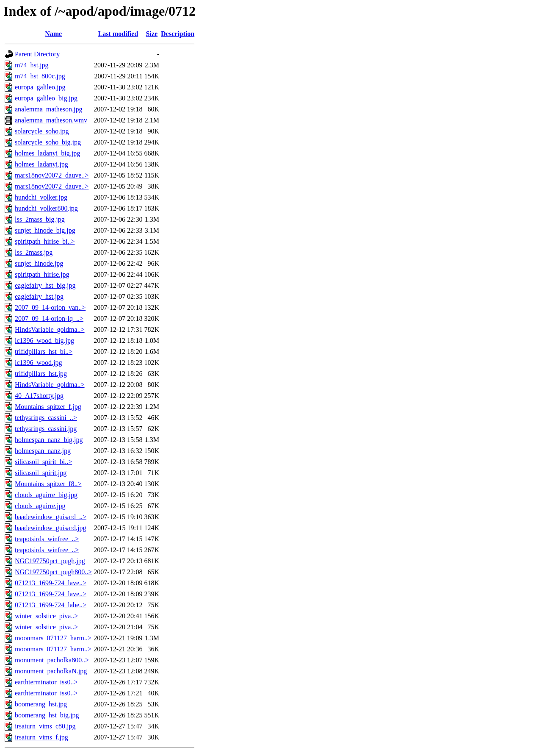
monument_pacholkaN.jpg (51, 671)
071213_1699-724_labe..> (51, 605)
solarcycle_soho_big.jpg (48, 142)
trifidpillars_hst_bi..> (44, 352)
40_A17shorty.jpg (39, 396)
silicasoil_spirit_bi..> (43, 462)
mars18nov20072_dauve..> (52, 175)
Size (152, 34)
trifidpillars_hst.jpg (41, 374)
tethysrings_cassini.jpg (46, 429)
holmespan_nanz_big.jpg (49, 440)
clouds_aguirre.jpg (40, 506)
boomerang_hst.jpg (41, 704)
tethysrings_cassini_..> (46, 418)
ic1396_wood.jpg (39, 363)
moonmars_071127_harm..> (53, 638)
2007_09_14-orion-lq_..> (49, 318)
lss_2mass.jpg (34, 252)
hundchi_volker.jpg (41, 197)
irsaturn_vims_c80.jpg (45, 726)
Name (53, 34)
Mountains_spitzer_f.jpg (48, 407)
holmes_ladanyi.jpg (41, 164)
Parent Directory (37, 54)
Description (178, 34)
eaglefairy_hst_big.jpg (45, 285)
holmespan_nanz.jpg (43, 451)
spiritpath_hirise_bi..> (45, 241)
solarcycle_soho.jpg (42, 131)
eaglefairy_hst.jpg (39, 296)
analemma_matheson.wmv (51, 120)
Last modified (118, 34)
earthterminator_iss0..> (46, 682)
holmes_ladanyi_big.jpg (47, 153)
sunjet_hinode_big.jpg (45, 230)
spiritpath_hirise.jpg (42, 274)
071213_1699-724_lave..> (51, 583)
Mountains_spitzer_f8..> (48, 484)
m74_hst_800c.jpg (40, 76)
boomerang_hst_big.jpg (47, 715)
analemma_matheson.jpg (49, 109)
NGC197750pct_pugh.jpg (50, 561)
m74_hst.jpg (32, 65)
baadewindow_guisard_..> (51, 517)
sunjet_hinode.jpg (39, 263)
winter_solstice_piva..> (46, 616)
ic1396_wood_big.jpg (44, 340)
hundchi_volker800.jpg (46, 208)
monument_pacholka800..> (52, 660)
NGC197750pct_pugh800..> (53, 572)
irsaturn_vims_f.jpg (41, 737)
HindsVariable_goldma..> (50, 329)
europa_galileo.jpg (40, 87)
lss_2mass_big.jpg (40, 219)
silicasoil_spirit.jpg (41, 473)
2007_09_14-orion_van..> (50, 307)
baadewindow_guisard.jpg (50, 528)
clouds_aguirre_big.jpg (46, 495)
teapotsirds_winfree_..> (47, 539)
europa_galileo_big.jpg (46, 98)
